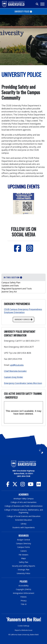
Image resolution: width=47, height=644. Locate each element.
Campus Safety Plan (11, 283)
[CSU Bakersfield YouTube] (31, 485)
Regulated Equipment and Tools (17, 289)
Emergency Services (22, 319)
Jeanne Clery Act (9, 292)
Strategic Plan (24, 570)
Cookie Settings (23, 626)
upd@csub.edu (17, 365)
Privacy (24, 601)
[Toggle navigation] (42, 4)
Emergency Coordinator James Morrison (23, 383)
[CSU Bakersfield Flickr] (39, 485)
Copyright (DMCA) (23, 589)
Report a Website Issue (24, 630)
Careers (24, 551)
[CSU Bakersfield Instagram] (23, 485)
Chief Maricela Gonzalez (15, 371)
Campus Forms (24, 547)
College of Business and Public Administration (24, 506)
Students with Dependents (24, 527)
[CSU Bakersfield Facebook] (8, 485)
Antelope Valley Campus (24, 499)
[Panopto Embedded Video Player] (23, 412)
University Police (23, 573)
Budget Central (23, 540)
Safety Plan (24, 562)
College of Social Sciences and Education (24, 516)
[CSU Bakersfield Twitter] (15, 485)
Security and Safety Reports (24, 566)
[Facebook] (18, 248)
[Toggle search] (37, 4)
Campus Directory (23, 543)
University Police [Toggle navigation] (22, 11)
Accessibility (23, 586)
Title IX (24, 604)
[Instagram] (30, 248)
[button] (23, 277)
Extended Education (24, 520)
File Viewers (23, 555)
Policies (23, 597)
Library (23, 524)
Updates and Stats (10, 286)
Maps (23, 558)
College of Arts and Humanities (24, 502)
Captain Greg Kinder (14, 377)
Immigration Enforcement (24, 593)
